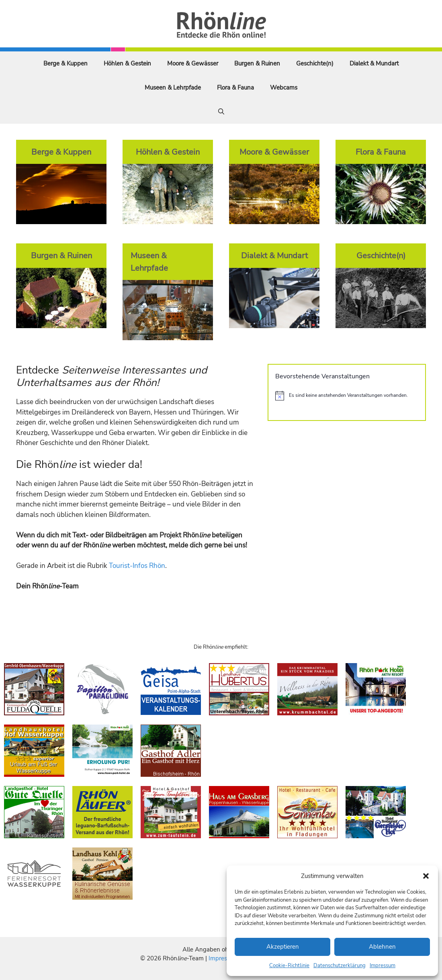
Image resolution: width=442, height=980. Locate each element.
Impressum (383, 966)
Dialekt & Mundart (374, 63)
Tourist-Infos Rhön (137, 566)
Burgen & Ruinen (257, 63)
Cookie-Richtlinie (289, 966)
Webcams (284, 88)
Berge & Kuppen (65, 63)
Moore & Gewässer (193, 63)
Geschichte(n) (315, 63)
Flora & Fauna (235, 88)
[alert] (347, 396)
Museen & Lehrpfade (173, 88)
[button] (426, 876)
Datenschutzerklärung (340, 966)
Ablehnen (382, 947)
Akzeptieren (283, 947)
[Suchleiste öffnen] (221, 112)
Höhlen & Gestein (127, 63)
